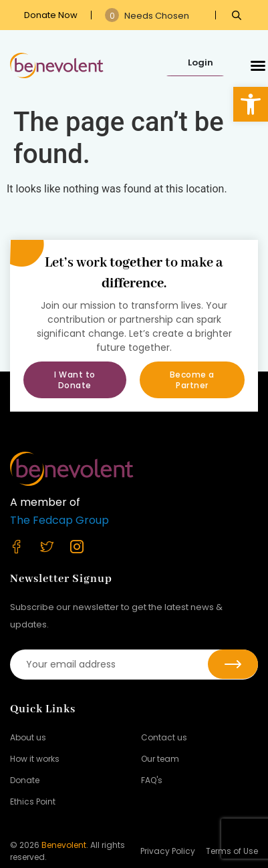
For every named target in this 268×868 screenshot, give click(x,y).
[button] (251, 104)
